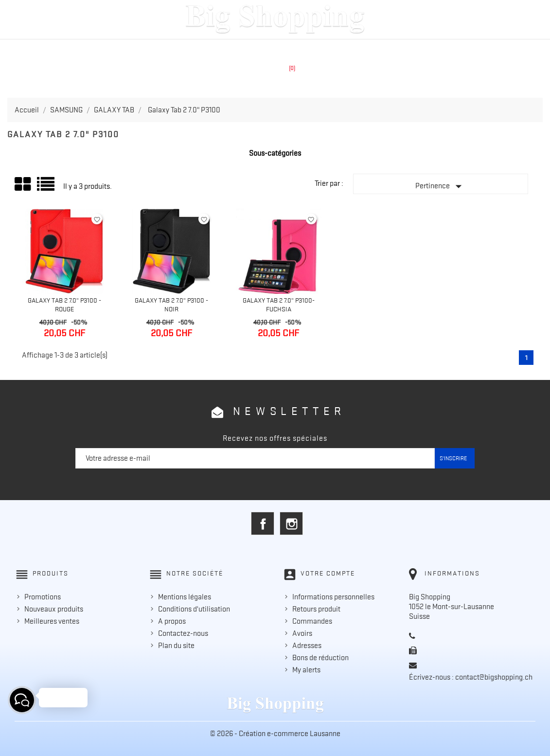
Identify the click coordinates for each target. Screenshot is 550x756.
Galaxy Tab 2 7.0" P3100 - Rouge (64, 305)
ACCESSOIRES (331, 50)
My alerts (306, 670)
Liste (46, 188)
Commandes (312, 621)
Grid (23, 184)
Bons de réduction (320, 658)
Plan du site (176, 646)
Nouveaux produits (54, 609)
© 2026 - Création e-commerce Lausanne (275, 734)
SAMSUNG (245, 50)
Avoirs (302, 633)
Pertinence (441, 186)
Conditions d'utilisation (194, 609)
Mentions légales (185, 597)
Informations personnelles (333, 597)
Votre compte (328, 573)
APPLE (208, 50)
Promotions (43, 597)
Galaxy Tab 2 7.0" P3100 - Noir (171, 305)
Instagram (291, 523)
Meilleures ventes (52, 621)
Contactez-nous (183, 633)
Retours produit (316, 609)
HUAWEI (285, 50)
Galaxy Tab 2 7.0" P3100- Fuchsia (279, 305)
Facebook (263, 523)
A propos (172, 621)
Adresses (307, 646)
